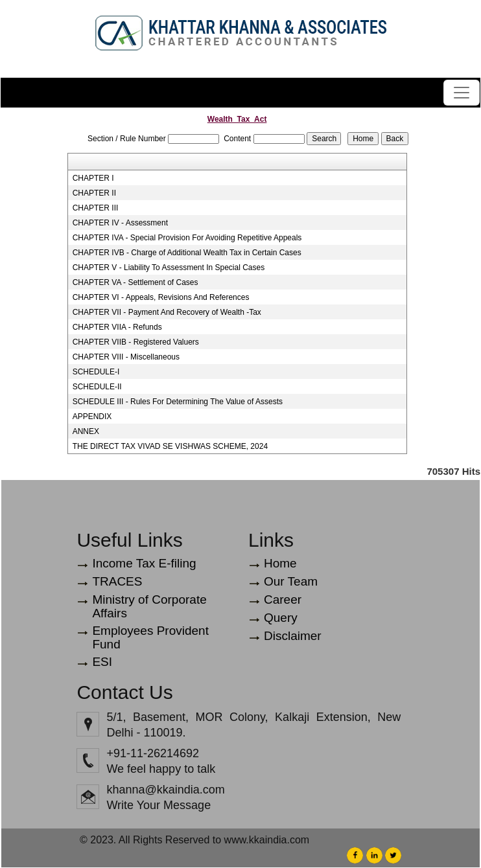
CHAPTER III (96, 208)
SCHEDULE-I (96, 372)
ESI (102, 662)
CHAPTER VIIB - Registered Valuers (136, 342)
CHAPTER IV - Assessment (120, 223)
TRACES (117, 581)
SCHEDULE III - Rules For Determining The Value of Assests (178, 402)
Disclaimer (293, 636)
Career (283, 600)
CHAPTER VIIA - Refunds (117, 327)
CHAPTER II (94, 193)
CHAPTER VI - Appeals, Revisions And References (161, 297)
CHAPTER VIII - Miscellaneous (126, 357)
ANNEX (86, 431)
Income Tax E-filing (144, 563)
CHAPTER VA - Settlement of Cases (135, 282)
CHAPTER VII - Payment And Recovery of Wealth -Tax (167, 312)
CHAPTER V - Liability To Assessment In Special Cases (169, 268)
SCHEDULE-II (97, 387)
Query (281, 618)
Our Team (291, 581)
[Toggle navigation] (462, 93)
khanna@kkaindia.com (165, 790)
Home (280, 563)
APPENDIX (92, 417)
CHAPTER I (93, 178)
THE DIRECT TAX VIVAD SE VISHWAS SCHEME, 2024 (170, 446)
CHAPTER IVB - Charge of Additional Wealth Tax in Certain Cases (187, 253)
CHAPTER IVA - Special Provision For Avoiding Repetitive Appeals (187, 238)
